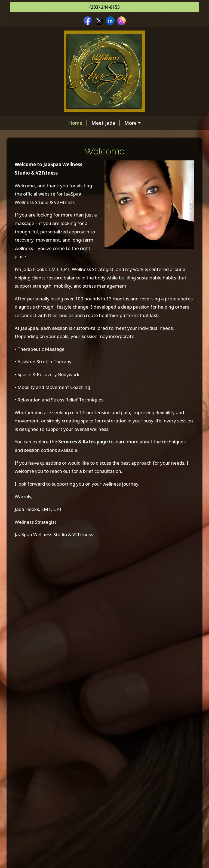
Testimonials (84, 181)
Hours (124, 157)
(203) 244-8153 (104, 7)
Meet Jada (52, 123)
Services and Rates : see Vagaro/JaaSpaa (63, 134)
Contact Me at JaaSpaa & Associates (59, 169)
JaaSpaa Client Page (39, 181)
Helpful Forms (127, 169)
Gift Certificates (137, 134)
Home (24, 123)
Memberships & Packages (102, 123)
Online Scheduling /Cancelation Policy (60, 146)
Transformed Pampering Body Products (62, 157)
